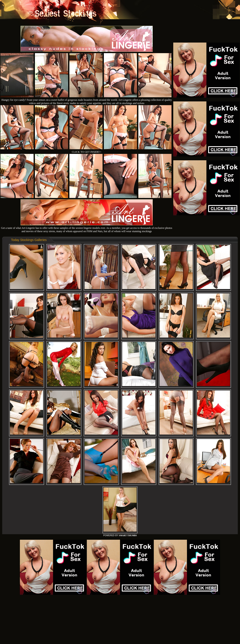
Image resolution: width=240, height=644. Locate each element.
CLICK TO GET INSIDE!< (87, 152)
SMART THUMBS (128, 535)
